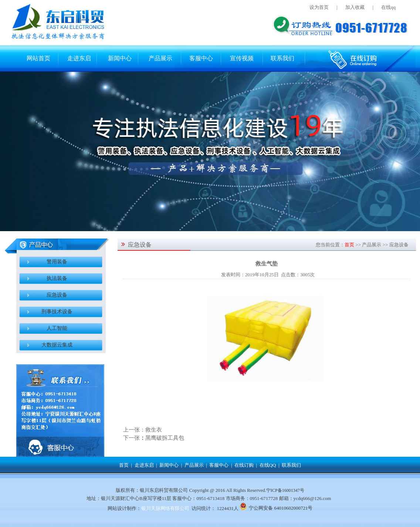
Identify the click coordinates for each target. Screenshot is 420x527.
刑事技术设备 (57, 312)
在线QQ (268, 465)
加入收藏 (355, 7)
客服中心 (201, 58)
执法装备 (57, 278)
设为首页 (319, 7)
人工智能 (57, 328)
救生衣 (154, 430)
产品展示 (160, 58)
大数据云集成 (57, 345)
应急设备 (57, 295)
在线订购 (244, 465)
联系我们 (282, 58)
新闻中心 (120, 58)
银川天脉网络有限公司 (165, 508)
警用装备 (57, 262)
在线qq (388, 7)
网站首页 (38, 58)
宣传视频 (242, 58)
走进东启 (79, 58)
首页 (349, 245)
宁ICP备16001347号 (285, 490)
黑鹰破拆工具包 (165, 438)
